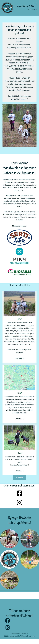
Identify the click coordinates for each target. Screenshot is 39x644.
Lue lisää (19, 358)
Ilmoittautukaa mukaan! (20, 465)
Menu (35, 2)
